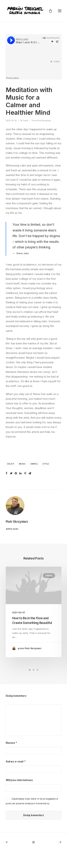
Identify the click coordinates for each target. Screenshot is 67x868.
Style (46, 464)
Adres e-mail (16, 761)
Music (22, 464)
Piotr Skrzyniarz (44, 121)
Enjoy (11, 464)
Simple (34, 464)
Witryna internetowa (19, 780)
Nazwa (11, 743)
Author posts (12, 529)
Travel (25, 121)
